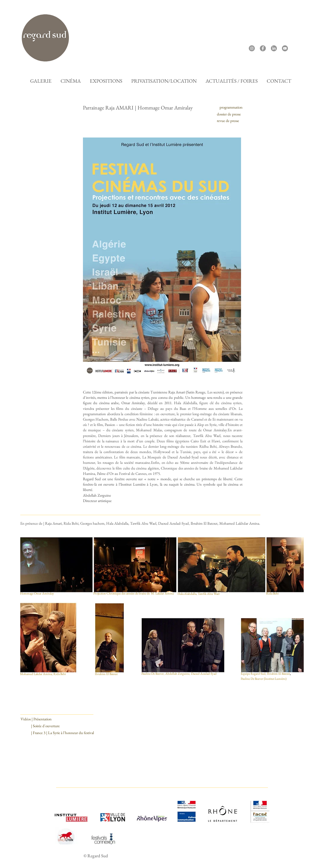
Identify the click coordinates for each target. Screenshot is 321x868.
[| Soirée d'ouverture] (45, 726)
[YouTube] (285, 48)
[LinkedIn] (274, 48)
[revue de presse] (228, 121)
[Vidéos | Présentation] (36, 719)
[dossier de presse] (229, 114)
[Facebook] (263, 48)
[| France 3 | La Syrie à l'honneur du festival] (62, 733)
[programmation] (231, 107)
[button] (71, 81)
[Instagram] (252, 48)
